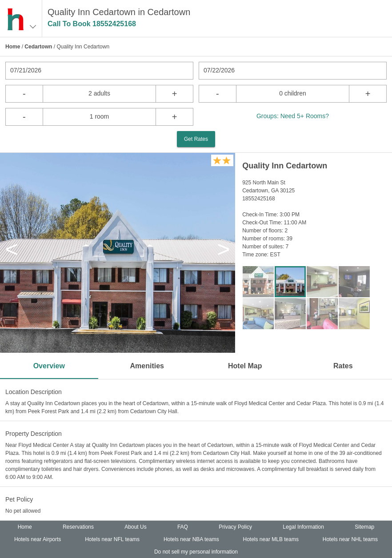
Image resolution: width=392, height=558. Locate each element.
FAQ (183, 527)
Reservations (78, 527)
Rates (343, 366)
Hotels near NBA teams (191, 539)
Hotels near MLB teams (271, 539)
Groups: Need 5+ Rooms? (293, 116)
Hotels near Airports (38, 539)
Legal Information (303, 527)
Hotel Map (245, 366)
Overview (49, 366)
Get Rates (196, 139)
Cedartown (38, 47)
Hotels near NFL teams (112, 539)
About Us (135, 527)
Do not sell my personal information (196, 552)
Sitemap (364, 527)
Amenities (147, 366)
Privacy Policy (235, 527)
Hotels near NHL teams (350, 539)
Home (13, 47)
